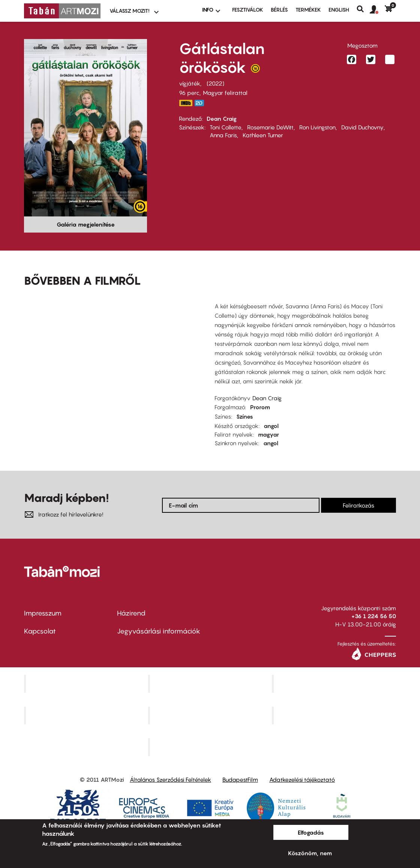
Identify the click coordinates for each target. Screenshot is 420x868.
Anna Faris (223, 135)
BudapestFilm (240, 779)
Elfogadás (311, 832)
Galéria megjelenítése (86, 224)
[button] (377, 10)
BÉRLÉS (279, 10)
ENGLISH (339, 10)
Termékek (308, 10)
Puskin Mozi (87, 715)
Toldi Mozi (211, 747)
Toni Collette (226, 127)
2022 (215, 83)
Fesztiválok (248, 10)
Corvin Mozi (87, 683)
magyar (268, 434)
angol (271, 426)
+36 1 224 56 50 (374, 616)
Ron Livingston (317, 127)
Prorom (260, 407)
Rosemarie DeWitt (270, 127)
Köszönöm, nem (310, 853)
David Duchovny (362, 127)
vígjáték (190, 83)
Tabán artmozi (335, 715)
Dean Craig (222, 119)
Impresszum (43, 613)
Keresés (363, 9)
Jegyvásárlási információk (159, 631)
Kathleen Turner (263, 135)
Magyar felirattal (225, 93)
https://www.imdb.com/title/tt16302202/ (186, 103)
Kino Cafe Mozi (211, 683)
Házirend (131, 613)
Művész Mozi (335, 683)
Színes (245, 416)
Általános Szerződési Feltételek (170, 779)
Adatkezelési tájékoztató (302, 779)
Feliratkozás (358, 505)
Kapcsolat (40, 631)
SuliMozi (211, 715)
